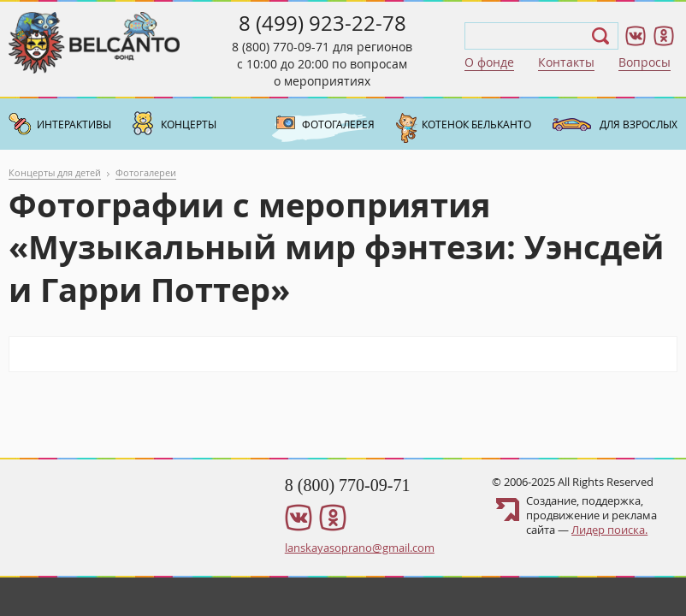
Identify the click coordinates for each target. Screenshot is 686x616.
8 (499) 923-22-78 (322, 23)
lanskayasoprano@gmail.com (360, 548)
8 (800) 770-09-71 (281, 47)
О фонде (489, 62)
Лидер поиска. (609, 530)
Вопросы (645, 62)
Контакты (566, 62)
